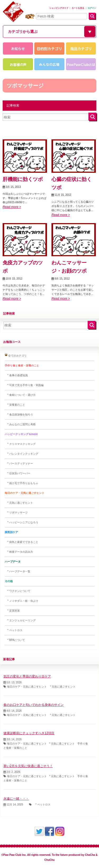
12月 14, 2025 (13, 805)
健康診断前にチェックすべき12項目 (29, 733)
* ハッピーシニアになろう (22, 522)
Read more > (12, 207)
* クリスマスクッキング (20, 444)
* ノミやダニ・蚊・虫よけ (22, 601)
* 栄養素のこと (15, 405)
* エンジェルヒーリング (20, 620)
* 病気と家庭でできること (22, 542)
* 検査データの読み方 (19, 552)
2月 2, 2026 (12, 772)
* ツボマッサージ (16, 513)
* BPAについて (15, 640)
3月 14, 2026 (13, 739)
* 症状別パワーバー (18, 473)
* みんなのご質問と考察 (20, 424)
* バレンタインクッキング (22, 454)
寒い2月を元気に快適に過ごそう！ (28, 766)
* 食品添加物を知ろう (19, 415)
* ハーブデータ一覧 (18, 571)
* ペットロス (14, 630)
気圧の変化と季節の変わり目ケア (27, 676)
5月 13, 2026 (13, 682)
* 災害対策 (12, 611)
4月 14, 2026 (13, 711)
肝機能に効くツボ (23, 179)
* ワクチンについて (18, 591)
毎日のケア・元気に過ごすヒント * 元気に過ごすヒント (39, 687)
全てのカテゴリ (16, 355)
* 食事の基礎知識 (16, 375)
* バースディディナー (19, 464)
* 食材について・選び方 (20, 395)
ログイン (92, 8)
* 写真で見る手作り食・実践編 (24, 385)
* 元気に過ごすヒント (19, 503)
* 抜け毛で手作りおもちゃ (22, 483)
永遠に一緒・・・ (16, 799)
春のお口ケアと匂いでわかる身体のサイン (34, 705)
